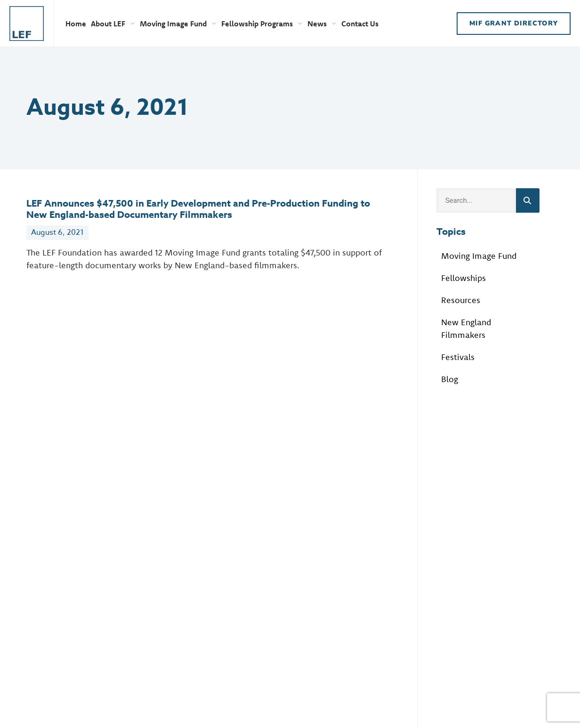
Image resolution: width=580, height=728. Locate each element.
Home (76, 24)
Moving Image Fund (178, 24)
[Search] (528, 200)
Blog (450, 379)
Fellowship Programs (262, 24)
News (322, 24)
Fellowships (463, 278)
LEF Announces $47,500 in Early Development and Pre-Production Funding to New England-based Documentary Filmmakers (198, 209)
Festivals (458, 357)
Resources (461, 300)
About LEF (113, 24)
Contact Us (360, 24)
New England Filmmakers (466, 328)
